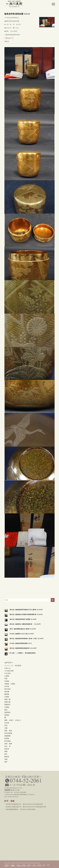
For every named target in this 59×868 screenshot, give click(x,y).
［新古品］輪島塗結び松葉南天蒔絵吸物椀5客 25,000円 (26, 614)
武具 (6, 725)
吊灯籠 (7, 686)
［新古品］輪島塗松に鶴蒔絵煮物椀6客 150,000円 (25, 624)
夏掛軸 (7, 694)
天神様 (7, 697)
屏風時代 (7, 705)
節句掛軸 (7, 741)
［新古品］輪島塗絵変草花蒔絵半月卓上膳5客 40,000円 (26, 610)
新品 (6, 710)
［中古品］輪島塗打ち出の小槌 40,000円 (21, 634)
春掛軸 (7, 715)
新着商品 (7, 712)
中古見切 (7, 673)
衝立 (6, 754)
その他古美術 (9, 671)
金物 (6, 759)
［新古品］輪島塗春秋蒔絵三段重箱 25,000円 (23, 619)
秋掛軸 (7, 738)
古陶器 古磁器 (10, 684)
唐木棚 (7, 692)
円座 (6, 679)
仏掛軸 (7, 676)
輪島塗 (7, 757)
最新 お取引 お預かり (13, 720)
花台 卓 (7, 746)
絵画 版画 (8, 744)
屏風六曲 (7, 702)
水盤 (6, 728)
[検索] (29, 600)
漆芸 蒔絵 (8, 731)
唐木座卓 (7, 689)
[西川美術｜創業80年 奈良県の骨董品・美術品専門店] (24, 4)
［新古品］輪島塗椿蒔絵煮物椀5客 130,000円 (23, 648)
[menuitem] (52, 4)
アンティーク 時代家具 (13, 666)
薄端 (6, 751)
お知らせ (7, 668)
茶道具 (7, 749)
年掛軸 (7, 707)
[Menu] (52, 4)
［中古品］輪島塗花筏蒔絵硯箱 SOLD (20, 643)
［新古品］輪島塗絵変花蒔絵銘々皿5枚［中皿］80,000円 (26, 639)
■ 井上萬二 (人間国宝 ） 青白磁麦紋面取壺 (22, 653)
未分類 (7, 723)
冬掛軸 (7, 681)
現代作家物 (8, 733)
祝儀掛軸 (7, 736)
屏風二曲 (7, 699)
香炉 (6, 762)
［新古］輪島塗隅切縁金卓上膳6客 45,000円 (22, 629)
